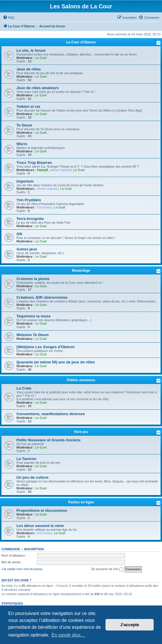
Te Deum (24, 125)
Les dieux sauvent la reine (40, 526)
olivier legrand (61, 170)
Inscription (34, 549)
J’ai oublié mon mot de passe (22, 569)
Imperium (25, 181)
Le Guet (41, 58)
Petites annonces (81, 380)
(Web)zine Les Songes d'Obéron (45, 347)
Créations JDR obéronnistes (42, 297)
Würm (22, 144)
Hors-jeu (81, 432)
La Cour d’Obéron (81, 42)
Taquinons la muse (33, 316)
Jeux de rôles (29, 69)
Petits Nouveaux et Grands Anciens (48, 440)
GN (19, 234)
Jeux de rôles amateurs (38, 88)
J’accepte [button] (130, 625)
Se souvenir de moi (107, 569)
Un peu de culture (32, 477)
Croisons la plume (33, 279)
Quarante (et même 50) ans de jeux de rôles (56, 362)
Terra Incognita (30, 219)
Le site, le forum (31, 50)
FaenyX (43, 170)
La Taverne (26, 459)
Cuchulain (45, 207)
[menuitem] (9, 18)
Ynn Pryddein (29, 200)
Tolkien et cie (28, 107)
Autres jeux (27, 249)
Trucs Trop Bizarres (34, 163)
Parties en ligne (81, 502)
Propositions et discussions (42, 510)
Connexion (11, 549)
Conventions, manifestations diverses (51, 414)
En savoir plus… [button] (68, 635)
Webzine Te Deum (33, 335)
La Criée (24, 388)
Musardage (81, 271)
